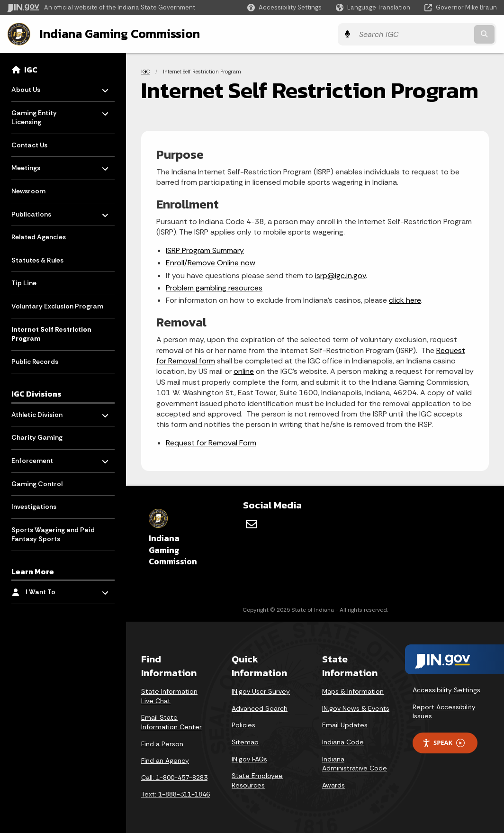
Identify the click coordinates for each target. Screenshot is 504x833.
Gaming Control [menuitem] (37, 483)
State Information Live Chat (169, 696)
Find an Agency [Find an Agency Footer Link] (165, 760)
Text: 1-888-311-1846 (175, 794)
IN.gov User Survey (261, 691)
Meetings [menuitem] (39, 165)
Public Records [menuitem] (35, 361)
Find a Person (162, 743)
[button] (284, 7)
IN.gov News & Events (356, 708)
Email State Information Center (171, 722)
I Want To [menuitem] (53, 589)
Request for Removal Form (211, 442)
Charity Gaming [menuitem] (37, 437)
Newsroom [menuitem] (28, 190)
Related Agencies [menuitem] (39, 237)
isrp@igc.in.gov (340, 275)
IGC (31, 69)
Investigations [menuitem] (34, 506)
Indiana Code (343, 742)
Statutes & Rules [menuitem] (37, 260)
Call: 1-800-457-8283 (174, 777)
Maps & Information (353, 691)
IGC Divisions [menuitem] (36, 394)
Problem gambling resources (214, 287)
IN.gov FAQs (249, 758)
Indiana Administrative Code (355, 763)
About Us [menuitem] (39, 87)
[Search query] (437, 34)
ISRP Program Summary (205, 250)
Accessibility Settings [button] (446, 689)
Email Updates (345, 724)
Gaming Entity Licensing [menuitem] (39, 115)
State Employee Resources (257, 780)
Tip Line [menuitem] (24, 283)
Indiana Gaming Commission (119, 34)
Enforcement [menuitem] (39, 458)
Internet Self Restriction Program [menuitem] (51, 334)
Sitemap (245, 742)
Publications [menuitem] (39, 212)
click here (405, 300)
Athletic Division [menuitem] (39, 412)
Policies (243, 724)
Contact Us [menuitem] (29, 145)
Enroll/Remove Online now (211, 262)
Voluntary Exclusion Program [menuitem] (57, 306)
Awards (333, 785)
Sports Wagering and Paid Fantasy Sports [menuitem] (53, 534)
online (244, 371)
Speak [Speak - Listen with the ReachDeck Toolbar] (443, 742)
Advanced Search (260, 708)
